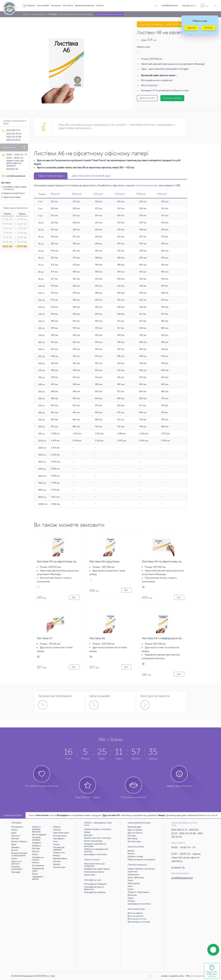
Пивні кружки (134, 883)
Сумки (131, 889)
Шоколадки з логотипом (95, 854)
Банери (131, 851)
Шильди (131, 901)
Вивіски (131, 854)
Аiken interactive (195, 976)
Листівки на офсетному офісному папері (76, 14)
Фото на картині (135, 913)
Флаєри (56, 856)
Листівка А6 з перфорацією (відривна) (167, 638)
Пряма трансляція (13, 815)
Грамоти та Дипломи (16, 863)
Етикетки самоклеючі (17, 868)
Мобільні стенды (135, 857)
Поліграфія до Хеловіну (95, 892)
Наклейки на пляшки (38, 859)
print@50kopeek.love (170, 5)
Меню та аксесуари (93, 841)
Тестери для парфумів (59, 849)
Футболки (132, 895)
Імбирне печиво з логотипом (98, 829)
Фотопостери (134, 841)
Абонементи (17, 827)
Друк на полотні (135, 833)
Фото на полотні (135, 916)
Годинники (132, 872)
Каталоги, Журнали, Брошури (37, 829)
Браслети (88, 835)
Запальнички (133, 875)
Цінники (57, 864)
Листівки (36, 849)
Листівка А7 (45, 638)
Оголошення (38, 866)
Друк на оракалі (135, 830)
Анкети (15, 830)
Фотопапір (132, 839)
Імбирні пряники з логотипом (141, 869)
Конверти (37, 843)
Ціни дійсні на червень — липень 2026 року (162, 24)
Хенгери (57, 861)
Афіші (14, 833)
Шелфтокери (59, 867)
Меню (35, 854)
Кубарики (36, 846)
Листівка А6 (97, 638)
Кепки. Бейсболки (136, 877)
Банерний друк (134, 827)
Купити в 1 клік (147, 98)
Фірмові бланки (60, 859)
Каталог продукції (38, 14)
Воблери (15, 847)
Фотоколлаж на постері (139, 922)
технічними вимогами (146, 185)
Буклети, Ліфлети (19, 841)
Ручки (130, 886)
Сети (55, 841)
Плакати (57, 827)
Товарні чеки (59, 853)
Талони (56, 844)
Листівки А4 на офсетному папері (164, 561)
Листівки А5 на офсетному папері (59, 561)
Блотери (15, 839)
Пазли (130, 880)
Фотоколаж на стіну (137, 919)
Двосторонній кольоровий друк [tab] (91, 176)
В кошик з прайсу (172, 98)
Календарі (16, 872)
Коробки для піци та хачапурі (97, 838)
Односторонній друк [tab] (51, 176)
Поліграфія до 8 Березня (95, 884)
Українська (191, 28)
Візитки (15, 850)
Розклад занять (60, 836)
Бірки (14, 844)
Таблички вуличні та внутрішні (141, 859)
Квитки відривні (39, 835)
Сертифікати (59, 839)
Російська (208, 28)
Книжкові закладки (36, 839)
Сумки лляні (89, 875)
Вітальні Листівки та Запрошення (19, 854)
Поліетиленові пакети (94, 872)
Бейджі (87, 832)
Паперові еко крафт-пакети (97, 869)
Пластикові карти (61, 833)
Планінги (57, 830)
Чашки (131, 898)
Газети (14, 859)
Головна (26, 14)
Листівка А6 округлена (104, 561)
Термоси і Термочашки (138, 892)
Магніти (36, 851)
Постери (132, 836)
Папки (35, 874)
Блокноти (16, 836)
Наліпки (36, 863)
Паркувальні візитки (38, 878)
